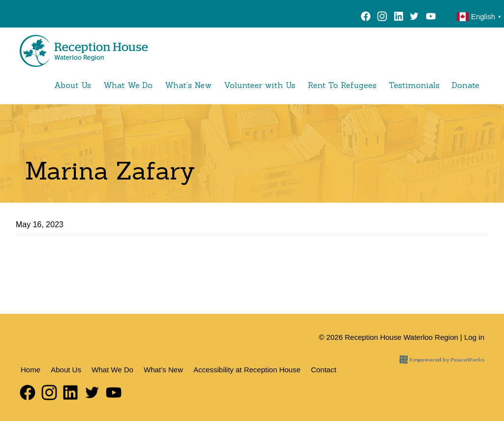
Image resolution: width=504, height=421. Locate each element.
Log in (474, 337)
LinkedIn (398, 18)
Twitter (414, 18)
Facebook (366, 18)
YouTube (433, 18)
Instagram (382, 18)
